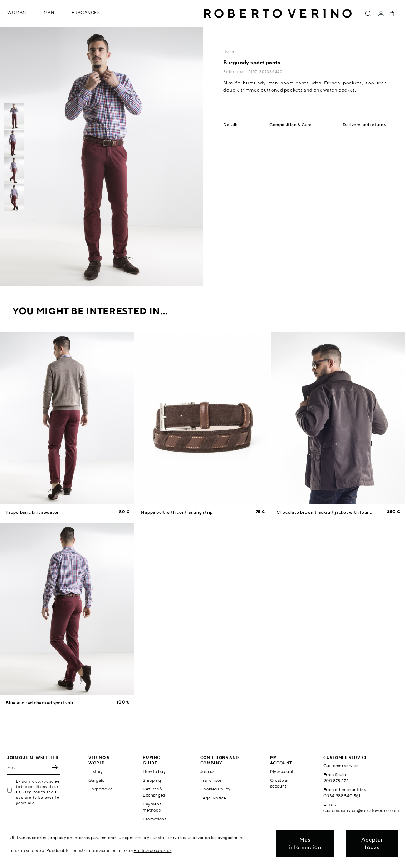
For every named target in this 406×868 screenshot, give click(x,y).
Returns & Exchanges (154, 792)
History (96, 771)
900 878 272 (336, 781)
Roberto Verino (278, 14)
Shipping (152, 780)
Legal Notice (213, 798)
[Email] (28, 767)
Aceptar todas (372, 843)
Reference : (236, 71)
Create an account (280, 783)
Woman (17, 12)
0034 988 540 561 (342, 796)
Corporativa (100, 789)
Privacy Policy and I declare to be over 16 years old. (38, 797)
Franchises (211, 780)
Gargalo (97, 780)
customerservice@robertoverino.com (361, 810)
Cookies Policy (215, 789)
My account (282, 771)
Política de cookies (153, 850)
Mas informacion (305, 843)
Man (49, 12)
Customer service (341, 766)
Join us (207, 771)
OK (54, 767)
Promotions (155, 819)
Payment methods (152, 807)
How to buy (154, 771)
